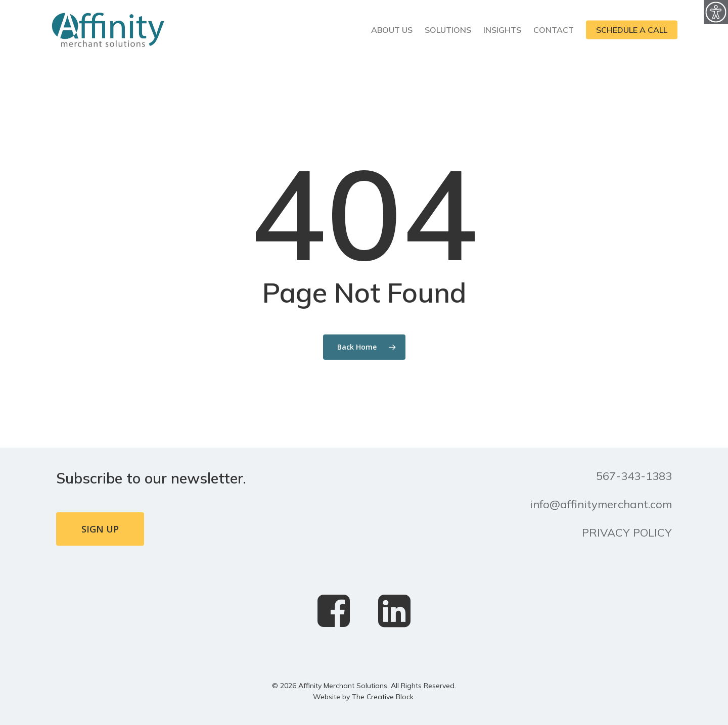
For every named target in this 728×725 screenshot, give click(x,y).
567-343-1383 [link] (634, 476)
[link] (716, 12)
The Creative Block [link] (383, 697)
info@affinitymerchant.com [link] (601, 504)
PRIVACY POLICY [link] (627, 533)
